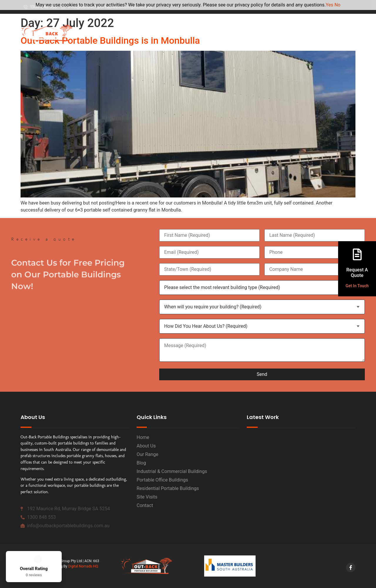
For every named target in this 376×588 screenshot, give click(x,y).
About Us (234, 33)
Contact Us (310, 33)
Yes (330, 5)
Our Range (273, 33)
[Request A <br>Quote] (357, 254)
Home (204, 33)
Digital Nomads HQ (83, 566)
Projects (341, 33)
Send (262, 374)
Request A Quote (357, 273)
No (337, 5)
